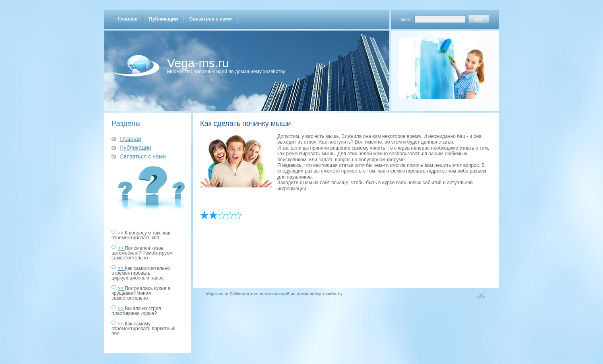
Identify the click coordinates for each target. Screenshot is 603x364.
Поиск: (404, 19)
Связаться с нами (211, 19)
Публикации (163, 19)
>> (121, 233)
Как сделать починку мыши (246, 123)
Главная (128, 19)
